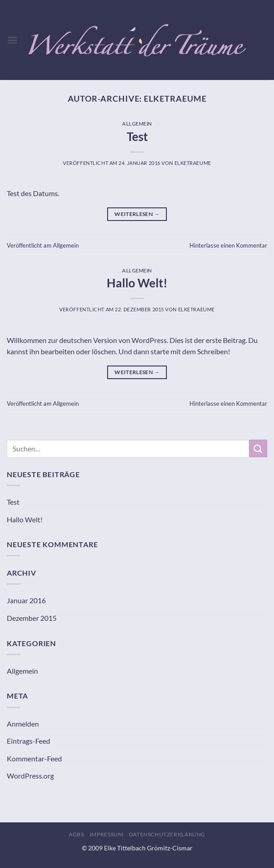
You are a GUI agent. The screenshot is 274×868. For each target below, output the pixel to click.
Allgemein (137, 124)
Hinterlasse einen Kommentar (228, 245)
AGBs (76, 834)
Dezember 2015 (32, 618)
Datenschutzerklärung (167, 834)
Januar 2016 (26, 600)
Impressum (106, 834)
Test (137, 136)
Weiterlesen (137, 214)
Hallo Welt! (137, 283)
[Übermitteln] (258, 448)
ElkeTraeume (175, 99)
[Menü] (12, 40)
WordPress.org (30, 776)
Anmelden (23, 724)
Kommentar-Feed (34, 758)
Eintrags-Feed (28, 741)
